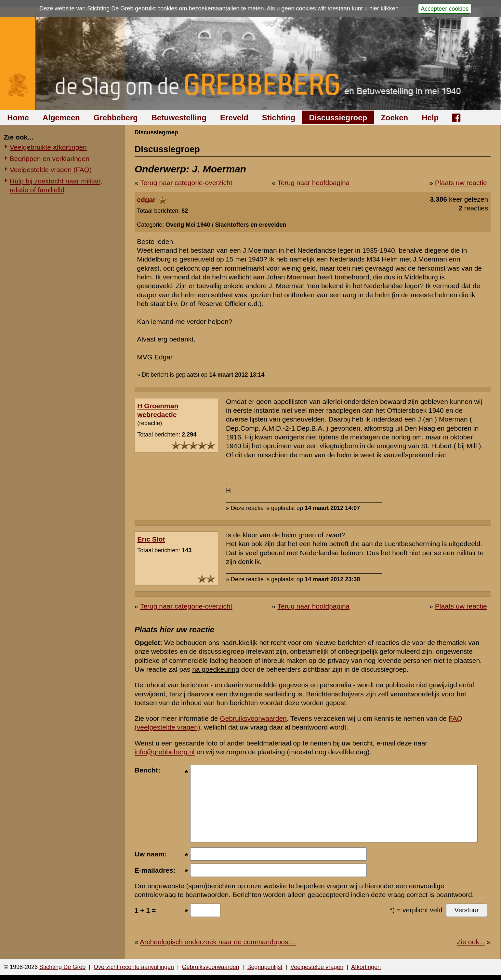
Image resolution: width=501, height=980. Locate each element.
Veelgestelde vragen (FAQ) (51, 170)
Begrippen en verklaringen (50, 159)
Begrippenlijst (265, 967)
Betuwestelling (179, 118)
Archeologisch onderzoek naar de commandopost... (218, 942)
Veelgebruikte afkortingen (48, 147)
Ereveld (234, 118)
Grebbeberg (116, 118)
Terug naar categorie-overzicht (186, 183)
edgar (146, 200)
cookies (167, 8)
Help (430, 118)
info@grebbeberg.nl (165, 752)
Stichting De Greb (62, 967)
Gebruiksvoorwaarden (253, 718)
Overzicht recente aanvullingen (134, 967)
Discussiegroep (338, 118)
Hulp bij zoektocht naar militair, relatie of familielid (56, 185)
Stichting (279, 118)
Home (18, 118)
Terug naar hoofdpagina (313, 183)
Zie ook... (471, 942)
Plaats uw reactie (461, 183)
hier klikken (384, 8)
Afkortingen (366, 967)
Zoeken (394, 118)
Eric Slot (151, 539)
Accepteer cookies (445, 8)
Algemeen (61, 118)
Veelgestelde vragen (317, 967)
